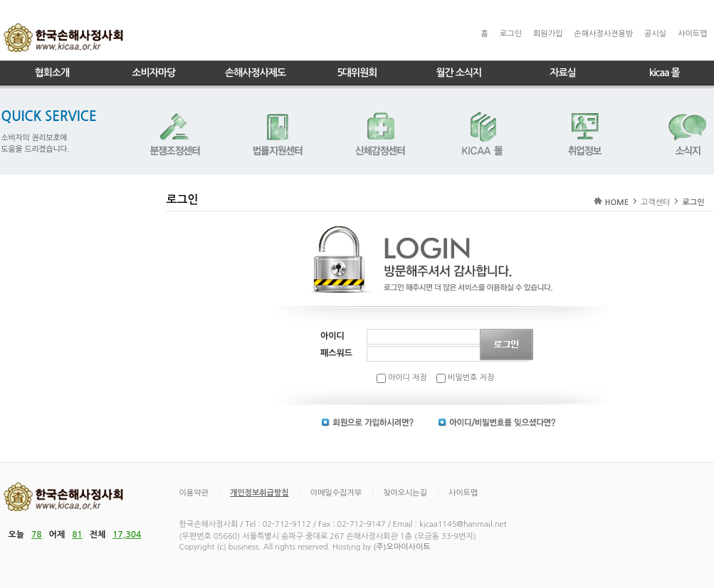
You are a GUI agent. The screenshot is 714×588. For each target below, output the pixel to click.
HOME (616, 203)
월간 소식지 (458, 73)
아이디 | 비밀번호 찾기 (497, 422)
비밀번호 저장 (465, 378)
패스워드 (336, 353)
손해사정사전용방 (603, 34)
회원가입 (548, 34)
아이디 (332, 336)
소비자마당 (153, 73)
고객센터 (655, 203)
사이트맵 (692, 34)
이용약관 (194, 493)
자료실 (562, 73)
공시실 (655, 34)
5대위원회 (357, 73)
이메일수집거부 (336, 493)
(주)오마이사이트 (401, 547)
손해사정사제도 (255, 73)
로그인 (511, 34)
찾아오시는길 (405, 493)
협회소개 (52, 73)
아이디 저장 (402, 378)
